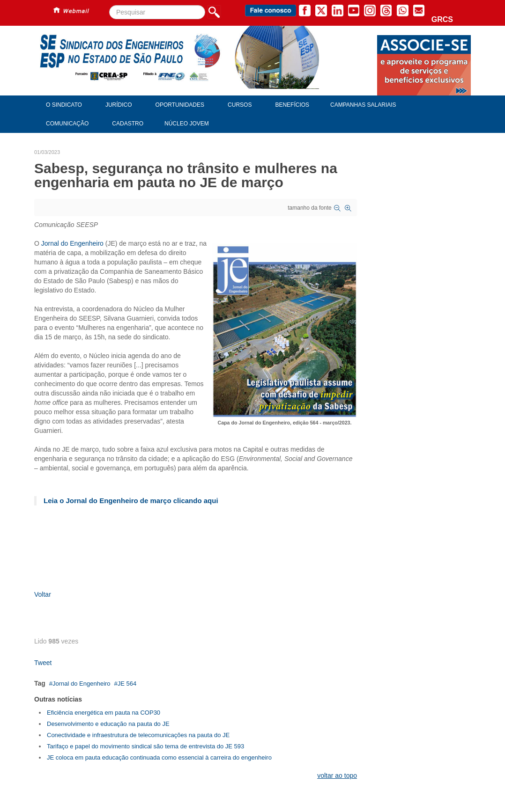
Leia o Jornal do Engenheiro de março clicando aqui (131, 501)
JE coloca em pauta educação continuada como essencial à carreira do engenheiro (159, 757)
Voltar (43, 594)
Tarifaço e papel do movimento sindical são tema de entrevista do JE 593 (145, 746)
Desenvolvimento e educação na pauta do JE (108, 724)
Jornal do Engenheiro (72, 243)
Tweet (43, 663)
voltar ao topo (337, 775)
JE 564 (127, 684)
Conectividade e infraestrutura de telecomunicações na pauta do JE (138, 735)
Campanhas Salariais (363, 105)
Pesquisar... (109, 5)
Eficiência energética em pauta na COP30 (104, 713)
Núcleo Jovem (187, 124)
